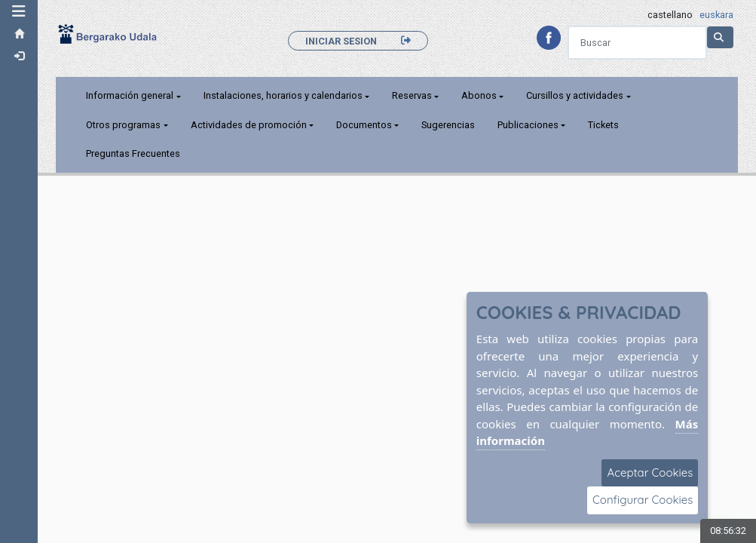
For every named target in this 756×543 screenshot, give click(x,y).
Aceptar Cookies (650, 472)
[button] (19, 11)
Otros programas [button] (123, 125)
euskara (716, 15)
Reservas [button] (412, 95)
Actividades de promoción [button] (249, 125)
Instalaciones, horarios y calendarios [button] (283, 95)
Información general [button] (130, 95)
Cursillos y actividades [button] (575, 95)
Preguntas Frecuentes (133, 153)
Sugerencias (448, 125)
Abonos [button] (479, 95)
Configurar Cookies (643, 500)
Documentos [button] (364, 125)
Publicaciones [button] (528, 125)
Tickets (603, 125)
